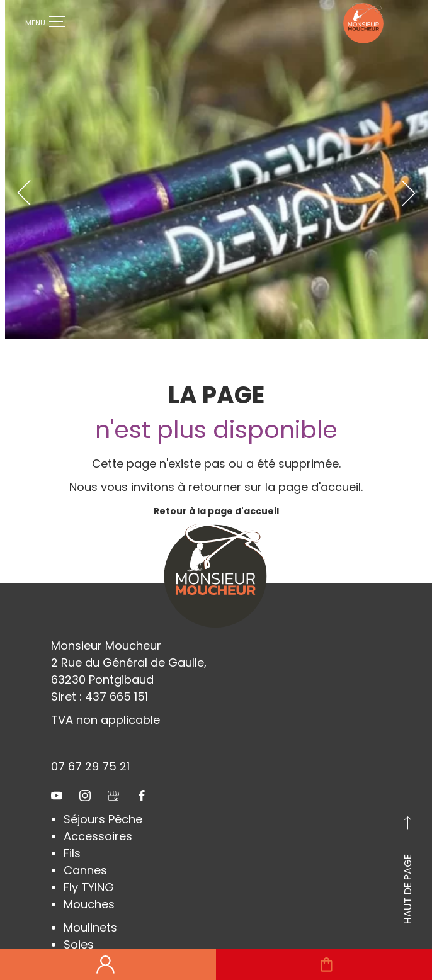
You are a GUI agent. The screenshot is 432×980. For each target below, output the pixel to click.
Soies (79, 925)
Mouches (89, 885)
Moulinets (90, 908)
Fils (72, 834)
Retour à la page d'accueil (216, 492)
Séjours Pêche (103, 800)
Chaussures (97, 942)
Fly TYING (89, 868)
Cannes (85, 851)
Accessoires (98, 817)
